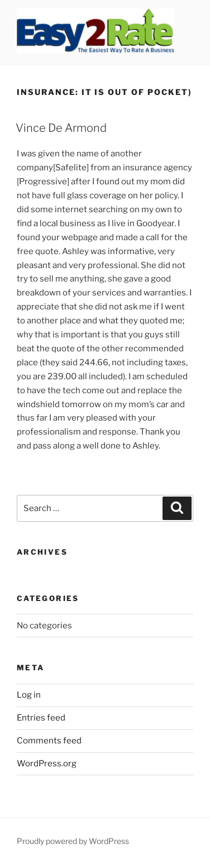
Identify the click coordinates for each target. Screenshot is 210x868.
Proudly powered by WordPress (73, 841)
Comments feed (49, 741)
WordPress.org (47, 764)
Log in (29, 695)
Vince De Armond (61, 128)
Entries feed (41, 718)
